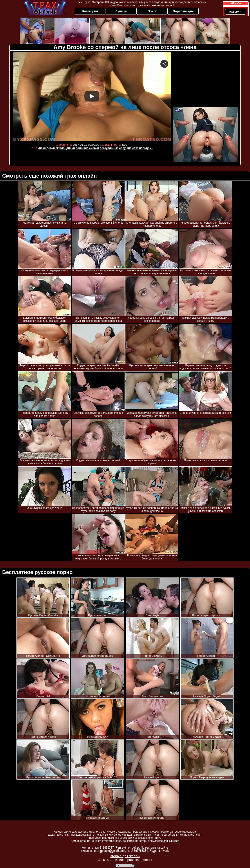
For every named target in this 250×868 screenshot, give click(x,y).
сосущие (125, 148)
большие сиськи (87, 148)
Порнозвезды (183, 11)
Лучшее (121, 11)
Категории (90, 11)
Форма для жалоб (125, 856)
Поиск (152, 11)
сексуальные (109, 148)
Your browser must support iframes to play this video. (92, 96)
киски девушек (48, 148)
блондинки (67, 148)
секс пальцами (143, 148)
